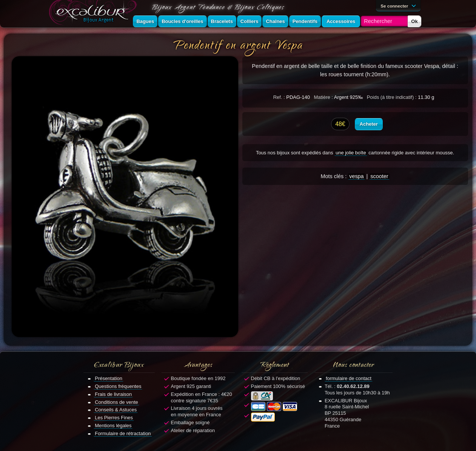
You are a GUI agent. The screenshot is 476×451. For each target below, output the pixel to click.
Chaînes (275, 21)
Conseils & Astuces (116, 410)
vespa (356, 176)
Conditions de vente (116, 402)
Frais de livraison (113, 394)
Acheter (369, 124)
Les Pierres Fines (114, 418)
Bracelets (222, 21)
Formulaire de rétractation (123, 433)
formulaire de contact (349, 378)
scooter (379, 176)
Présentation (109, 378)
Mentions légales (113, 426)
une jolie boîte (351, 153)
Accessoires (341, 21)
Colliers (250, 21)
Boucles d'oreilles (182, 21)
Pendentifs (305, 21)
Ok (414, 21)
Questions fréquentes (118, 386)
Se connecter (399, 5)
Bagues (145, 21)
